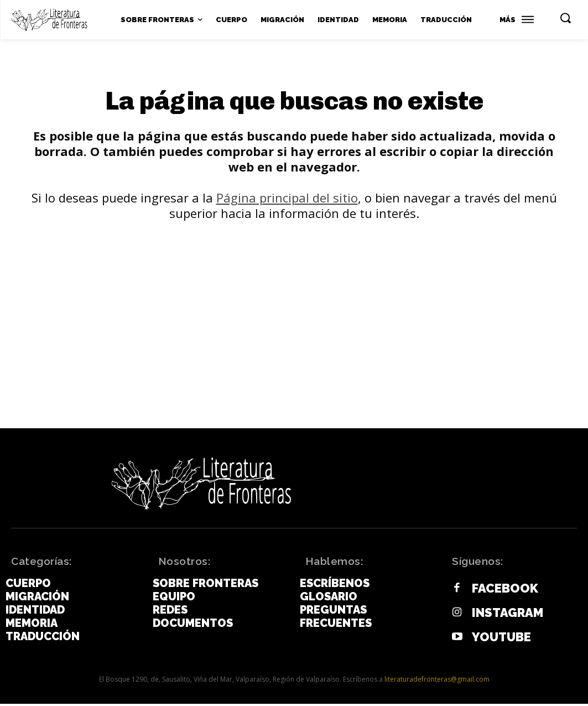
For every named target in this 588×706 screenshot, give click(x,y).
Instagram (504, 616)
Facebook (501, 593)
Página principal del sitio (287, 203)
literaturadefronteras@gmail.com (437, 681)
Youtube (499, 640)
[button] (565, 18)
